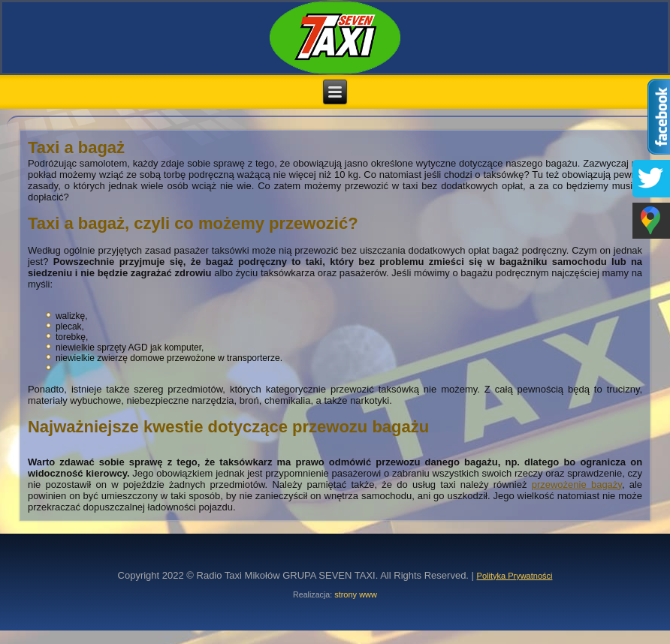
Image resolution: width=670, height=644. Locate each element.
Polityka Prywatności (515, 576)
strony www (356, 594)
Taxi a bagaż (76, 147)
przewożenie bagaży (577, 485)
